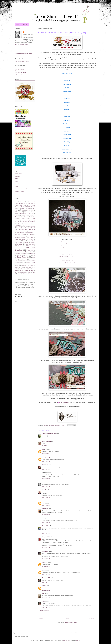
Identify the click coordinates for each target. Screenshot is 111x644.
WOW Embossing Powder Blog (67, 77)
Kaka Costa (67, 145)
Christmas (30, 213)
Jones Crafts (30, 241)
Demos (20, 224)
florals (34, 231)
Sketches (28, 262)
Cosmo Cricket (25, 215)
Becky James (18, 174)
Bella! (25, 205)
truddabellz (45, 509)
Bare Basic (30, 204)
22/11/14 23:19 (46, 607)
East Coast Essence (21, 228)
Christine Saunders (67, 149)
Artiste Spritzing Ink (20, 204)
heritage (31, 239)
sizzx (24, 262)
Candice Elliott (67, 153)
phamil (44, 482)
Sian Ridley (67, 142)
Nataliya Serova (67, 135)
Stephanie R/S (46, 578)
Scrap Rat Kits (18, 261)
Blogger (78, 640)
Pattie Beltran (67, 88)
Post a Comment (45, 611)
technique (24, 266)
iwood (24, 241)
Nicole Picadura (67, 120)
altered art (22, 202)
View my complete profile (21, 45)
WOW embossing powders (20, 272)
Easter (28, 228)
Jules (44, 570)
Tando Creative (32, 264)
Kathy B (17, 186)
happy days (22, 238)
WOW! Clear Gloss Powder (67, 255)
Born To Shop (30, 210)
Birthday (28, 209)
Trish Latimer (67, 131)
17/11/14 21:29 (46, 486)
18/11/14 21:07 (46, 559)
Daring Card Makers (28, 222)
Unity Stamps (29, 267)
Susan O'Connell (67, 91)
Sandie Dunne (67, 84)
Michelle (45, 490)
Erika (16, 181)
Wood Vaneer (28, 269)
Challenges (23, 213)
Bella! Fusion (32, 205)
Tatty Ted (18, 266)
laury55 (44, 449)
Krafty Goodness (18, 242)
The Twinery (30, 265)
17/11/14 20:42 (46, 454)
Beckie (27, 32)
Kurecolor (26, 242)
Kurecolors (33, 242)
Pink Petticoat (25, 254)
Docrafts (26, 226)
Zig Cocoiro (25, 274)
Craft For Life (25, 217)
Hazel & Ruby (30, 238)
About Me (25, 25)
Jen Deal (67, 106)
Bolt (23, 210)
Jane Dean (18, 184)
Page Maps (30, 250)
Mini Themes (30, 246)
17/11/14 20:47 (46, 461)
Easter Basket (19, 71)
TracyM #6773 (46, 537)
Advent (16, 202)
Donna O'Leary (67, 95)
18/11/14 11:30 (46, 548)
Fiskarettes (24, 231)
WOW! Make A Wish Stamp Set (67, 261)
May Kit (18, 246)
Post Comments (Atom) (71, 622)
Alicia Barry (67, 109)
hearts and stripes (20, 239)
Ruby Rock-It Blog (67, 73)
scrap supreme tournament (28, 261)
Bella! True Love (30, 207)
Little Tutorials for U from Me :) (23, 61)
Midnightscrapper (47, 457)
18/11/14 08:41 (46, 523)
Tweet (23, 267)
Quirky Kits (28, 255)
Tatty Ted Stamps (19, 69)
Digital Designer (27, 224)
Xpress (19, 274)
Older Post (92, 618)
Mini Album (23, 246)
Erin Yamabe (67, 99)
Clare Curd (18, 176)
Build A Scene (27, 212)
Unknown (45, 501)
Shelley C (45, 562)
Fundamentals (30, 233)
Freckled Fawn (20, 233)
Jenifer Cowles (67, 113)
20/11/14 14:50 (46, 590)
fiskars (29, 231)
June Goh (67, 127)
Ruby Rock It (22, 257)
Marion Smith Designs (30, 244)
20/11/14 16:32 (46, 598)
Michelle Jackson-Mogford (22, 189)
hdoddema (66, 640)
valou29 (44, 586)
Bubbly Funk (18, 212)
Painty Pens (18, 252)
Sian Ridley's (64, 403)
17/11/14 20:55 (46, 469)
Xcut (34, 272)
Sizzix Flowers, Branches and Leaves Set (67, 263)
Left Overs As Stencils (21, 72)
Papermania (28, 252)
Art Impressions (30, 202)
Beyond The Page (19, 208)
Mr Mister (18, 248)
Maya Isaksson (67, 124)
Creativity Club (25, 220)
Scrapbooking (18, 262)
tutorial (17, 267)
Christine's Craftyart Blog (49, 434)
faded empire (32, 229)
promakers (32, 253)
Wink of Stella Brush (19, 269)
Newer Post (42, 618)
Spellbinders (24, 264)
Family (18, 231)
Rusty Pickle (23, 259)
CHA (17, 214)
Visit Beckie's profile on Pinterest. (23, 53)
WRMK (29, 272)
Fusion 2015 (29, 234)
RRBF (34, 255)
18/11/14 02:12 (46, 497)
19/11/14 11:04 (46, 575)
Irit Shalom (67, 102)
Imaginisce (17, 241)
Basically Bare (18, 205)
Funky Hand (17, 234)
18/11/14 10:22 (46, 534)
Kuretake (19, 244)
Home (18, 25)
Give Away (23, 236)
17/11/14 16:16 (46, 438)
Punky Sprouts (20, 255)
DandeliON (45, 526)
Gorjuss (29, 236)
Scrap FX (31, 259)
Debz (16, 179)
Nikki (44, 593)
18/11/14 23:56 (46, 567)
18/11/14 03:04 (46, 515)
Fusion (23, 234)
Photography (18, 254)
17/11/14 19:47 (46, 446)
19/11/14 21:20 (46, 582)
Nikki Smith (67, 81)
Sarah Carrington (19, 192)
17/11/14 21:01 (46, 479)
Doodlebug (32, 226)
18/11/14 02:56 (46, 505)
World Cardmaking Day (26, 270)
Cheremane (45, 465)
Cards (34, 212)
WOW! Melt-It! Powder (67, 249)
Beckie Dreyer (67, 138)
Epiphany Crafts (23, 229)
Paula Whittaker (47, 441)
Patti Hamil (67, 117)
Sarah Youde (18, 194)
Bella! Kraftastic (20, 207)
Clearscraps (17, 215)
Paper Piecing (19, 74)
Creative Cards (25, 218)
